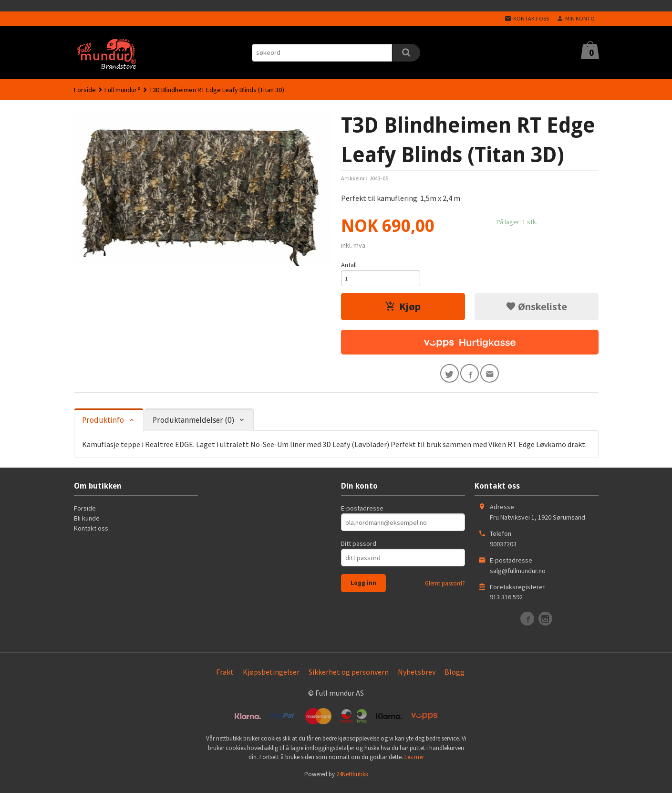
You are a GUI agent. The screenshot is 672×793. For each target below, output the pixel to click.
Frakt (225, 677)
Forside (85, 90)
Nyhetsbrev (417, 677)
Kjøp (403, 309)
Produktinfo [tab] (103, 425)
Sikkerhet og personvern (349, 677)
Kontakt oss (91, 533)
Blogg (455, 677)
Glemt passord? (445, 588)
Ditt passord (359, 548)
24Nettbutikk (352, 779)
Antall (349, 265)
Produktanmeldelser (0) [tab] (193, 425)
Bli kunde (87, 523)
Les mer (414, 762)
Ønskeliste (536, 309)
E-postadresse (362, 513)
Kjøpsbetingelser (271, 677)
